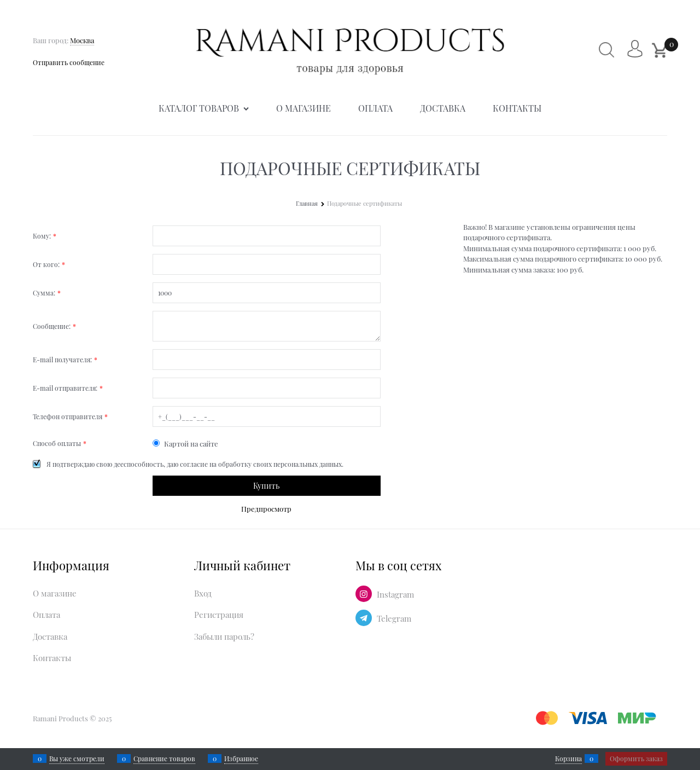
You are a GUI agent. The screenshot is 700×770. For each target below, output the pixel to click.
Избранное (241, 759)
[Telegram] (364, 618)
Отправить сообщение (69, 62)
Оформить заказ (636, 759)
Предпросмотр (266, 509)
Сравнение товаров (164, 759)
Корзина (568, 759)
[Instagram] (364, 594)
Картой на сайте (185, 444)
